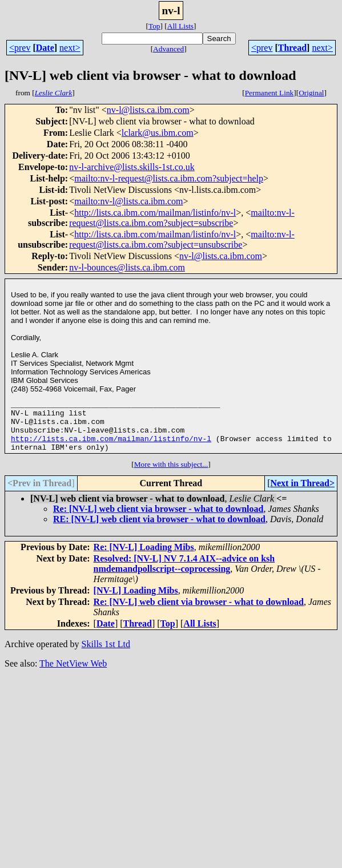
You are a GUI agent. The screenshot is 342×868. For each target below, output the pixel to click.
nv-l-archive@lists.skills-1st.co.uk (132, 167)
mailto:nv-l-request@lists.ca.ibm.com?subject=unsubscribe (182, 239)
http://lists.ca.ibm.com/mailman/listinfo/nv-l (155, 213)
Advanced (168, 49)
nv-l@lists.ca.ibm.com (148, 110)
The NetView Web (73, 674)
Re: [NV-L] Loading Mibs (144, 557)
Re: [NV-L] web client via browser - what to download (158, 519)
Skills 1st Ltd (106, 654)
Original (311, 93)
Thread (292, 48)
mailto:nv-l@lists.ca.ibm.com (128, 201)
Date (45, 48)
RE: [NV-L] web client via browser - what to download (159, 529)
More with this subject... (171, 475)
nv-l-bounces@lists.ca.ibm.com (127, 267)
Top (154, 26)
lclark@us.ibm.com (158, 133)
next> (70, 48)
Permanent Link (269, 93)
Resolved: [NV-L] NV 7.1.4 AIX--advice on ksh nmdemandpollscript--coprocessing (184, 574)
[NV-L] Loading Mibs (136, 601)
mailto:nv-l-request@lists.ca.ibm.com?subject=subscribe (182, 218)
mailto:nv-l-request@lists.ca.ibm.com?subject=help (169, 178)
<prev (20, 48)
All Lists (180, 26)
